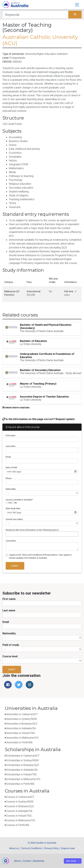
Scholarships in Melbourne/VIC (23, 779)
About (17, 861)
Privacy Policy (51, 848)
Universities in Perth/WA (19, 742)
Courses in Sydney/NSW (20, 802)
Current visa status (14, 519)
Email (8, 457)
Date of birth (11, 467)
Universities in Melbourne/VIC (22, 738)
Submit (15, 566)
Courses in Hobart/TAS (19, 816)
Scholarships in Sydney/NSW (22, 760)
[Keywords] (35, 15)
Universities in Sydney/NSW (21, 719)
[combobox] (42, 534)
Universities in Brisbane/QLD (22, 724)
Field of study (11, 645)
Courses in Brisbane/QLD (20, 806)
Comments (11, 541)
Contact (27, 861)
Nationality (11, 489)
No (14, 503)
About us (14, 848)
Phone (9, 478)
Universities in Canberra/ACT (22, 714)
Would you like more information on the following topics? (32, 530)
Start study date (13, 508)
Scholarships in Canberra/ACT (23, 756)
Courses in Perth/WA (17, 825)
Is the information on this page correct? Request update (39, 419)
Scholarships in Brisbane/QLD (22, 765)
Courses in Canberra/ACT (20, 797)
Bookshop (39, 861)
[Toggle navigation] (77, 5)
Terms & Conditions (31, 848)
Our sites (71, 861)
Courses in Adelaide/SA (19, 811)
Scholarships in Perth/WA (20, 784)
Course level (10, 656)
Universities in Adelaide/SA (21, 728)
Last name (11, 446)
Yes (9, 503)
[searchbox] (7, 534)
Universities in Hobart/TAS (20, 733)
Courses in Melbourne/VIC (21, 820)
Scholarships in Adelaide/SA (22, 770)
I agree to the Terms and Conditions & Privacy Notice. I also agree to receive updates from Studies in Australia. (40, 556)
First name (11, 435)
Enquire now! (68, 848)
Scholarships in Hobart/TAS (21, 774)
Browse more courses (16, 407)
